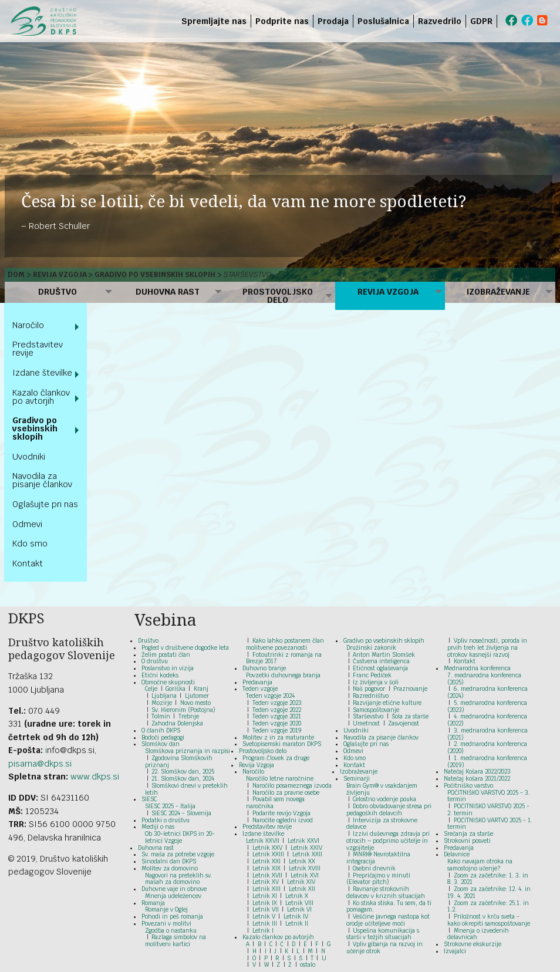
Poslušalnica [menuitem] (383, 21)
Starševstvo (247, 275)
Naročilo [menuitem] (28, 325)
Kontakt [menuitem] (28, 563)
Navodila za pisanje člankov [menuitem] (42, 480)
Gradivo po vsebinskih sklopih (155, 275)
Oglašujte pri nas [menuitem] (45, 504)
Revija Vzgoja (60, 275)
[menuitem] (499, 21)
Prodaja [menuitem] (333, 21)
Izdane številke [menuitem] (42, 373)
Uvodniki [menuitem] (29, 457)
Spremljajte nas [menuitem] (214, 21)
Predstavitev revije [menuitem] (38, 349)
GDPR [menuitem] (481, 21)
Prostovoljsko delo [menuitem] (278, 296)
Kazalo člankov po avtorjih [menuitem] (41, 397)
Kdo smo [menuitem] (30, 544)
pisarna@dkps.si (40, 764)
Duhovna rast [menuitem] (168, 292)
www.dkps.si (95, 777)
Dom (16, 275)
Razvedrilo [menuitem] (440, 21)
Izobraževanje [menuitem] (498, 292)
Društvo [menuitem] (58, 292)
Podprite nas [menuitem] (282, 21)
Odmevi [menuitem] (27, 524)
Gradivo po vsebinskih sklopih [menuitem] (35, 428)
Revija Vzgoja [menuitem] (388, 292)
